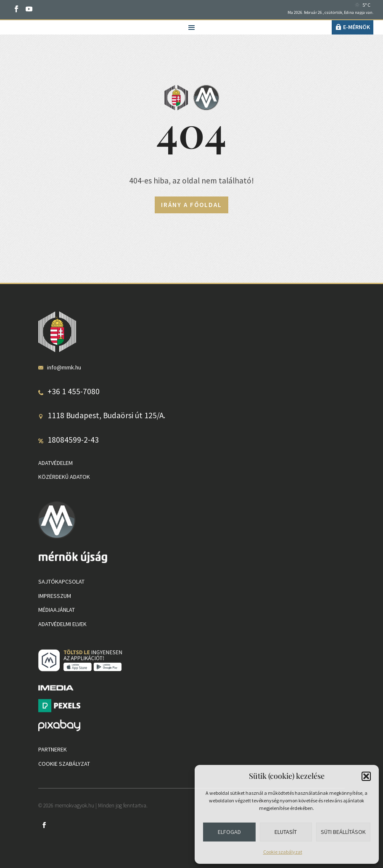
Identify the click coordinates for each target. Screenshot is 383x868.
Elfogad (229, 832)
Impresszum (55, 596)
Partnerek (53, 749)
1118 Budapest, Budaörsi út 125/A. (106, 415)
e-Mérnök (357, 27)
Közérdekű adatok (64, 477)
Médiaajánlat (57, 610)
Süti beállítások (343, 832)
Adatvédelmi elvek (62, 624)
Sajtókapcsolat (61, 581)
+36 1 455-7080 (74, 391)
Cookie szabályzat (283, 852)
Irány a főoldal (191, 205)
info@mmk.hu (64, 367)
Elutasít (286, 832)
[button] (366, 776)
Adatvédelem (55, 463)
